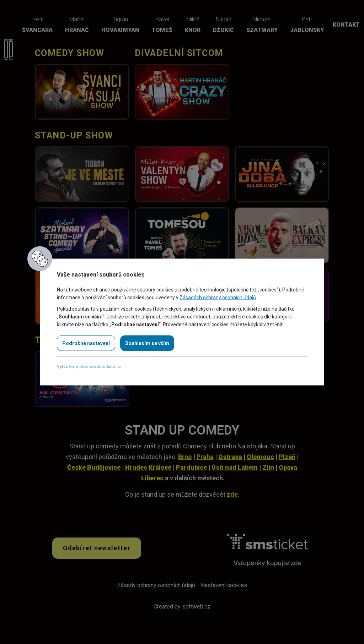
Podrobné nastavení (86, 343)
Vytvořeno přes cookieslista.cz (89, 367)
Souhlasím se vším (147, 343)
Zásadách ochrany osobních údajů (218, 298)
